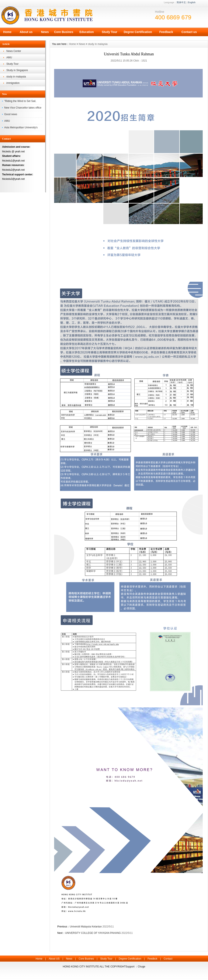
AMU (9, 57)
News (45, 32)
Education (87, 32)
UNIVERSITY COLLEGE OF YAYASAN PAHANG (93, 933)
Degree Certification (138, 32)
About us (26, 32)
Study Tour (110, 32)
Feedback (166, 32)
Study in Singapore (17, 70)
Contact (168, 959)
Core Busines (64, 32)
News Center (14, 51)
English (192, 2)
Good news (11, 114)
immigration (13, 83)
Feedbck (152, 959)
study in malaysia (16, 77)
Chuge (141, 967)
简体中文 (181, 2)
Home (7, 32)
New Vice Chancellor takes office (23, 108)
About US (54, 959)
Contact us (189, 32)
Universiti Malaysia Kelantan (86, 927)
